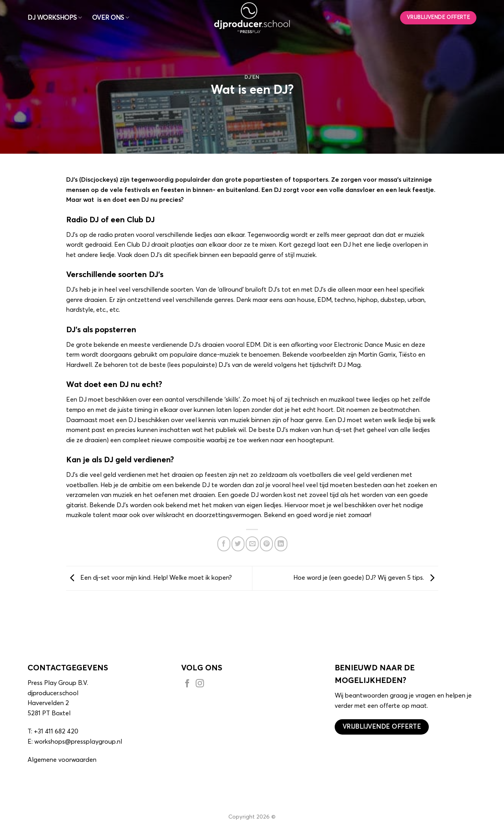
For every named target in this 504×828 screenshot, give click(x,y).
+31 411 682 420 (56, 731)
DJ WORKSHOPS (55, 18)
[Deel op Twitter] (238, 544)
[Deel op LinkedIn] (281, 544)
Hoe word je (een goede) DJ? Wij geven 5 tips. (366, 578)
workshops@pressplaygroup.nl (78, 742)
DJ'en (252, 77)
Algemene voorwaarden (62, 760)
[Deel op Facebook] (224, 544)
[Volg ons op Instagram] (200, 685)
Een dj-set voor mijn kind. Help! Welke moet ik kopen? (149, 578)
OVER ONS (111, 18)
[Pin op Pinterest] (266, 544)
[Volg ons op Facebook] (187, 685)
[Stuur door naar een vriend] (252, 544)
